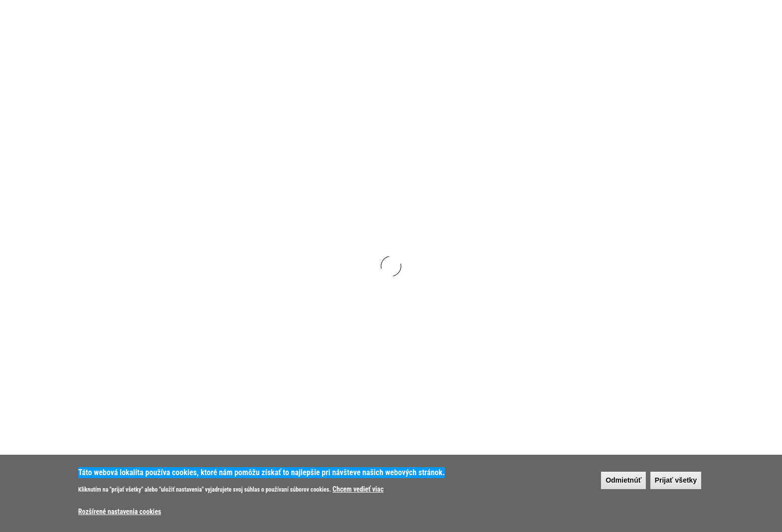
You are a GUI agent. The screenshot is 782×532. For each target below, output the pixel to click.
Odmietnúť (623, 480)
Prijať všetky (676, 480)
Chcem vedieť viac (358, 489)
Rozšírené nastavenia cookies (120, 512)
